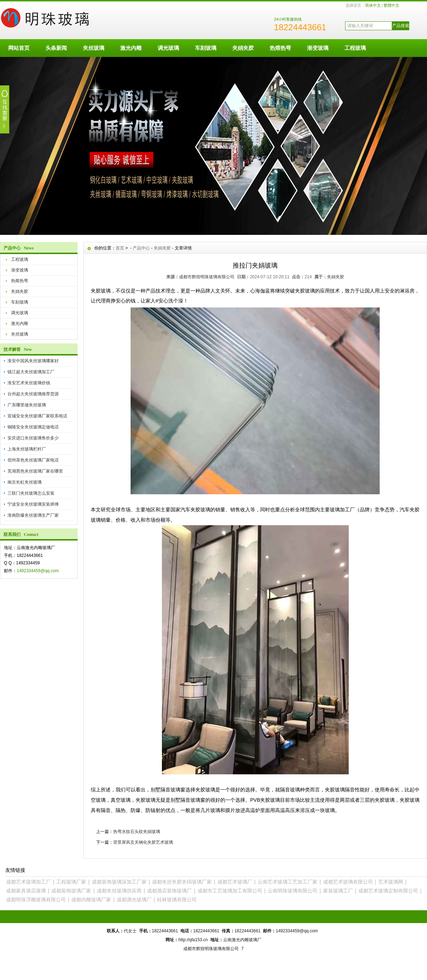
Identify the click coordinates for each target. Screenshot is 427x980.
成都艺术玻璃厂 (235, 882)
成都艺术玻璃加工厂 (28, 882)
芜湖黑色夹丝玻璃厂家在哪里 (35, 471)
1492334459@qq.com (38, 571)
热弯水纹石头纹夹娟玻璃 (137, 832)
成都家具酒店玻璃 (26, 891)
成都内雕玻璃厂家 (91, 900)
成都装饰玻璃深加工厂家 (119, 882)
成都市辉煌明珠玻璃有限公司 (207, 277)
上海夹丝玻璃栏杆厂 (27, 449)
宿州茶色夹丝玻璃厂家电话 (33, 460)
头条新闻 (56, 48)
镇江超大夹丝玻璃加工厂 (31, 372)
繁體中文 (391, 5)
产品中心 (141, 248)
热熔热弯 (280, 48)
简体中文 (373, 5)
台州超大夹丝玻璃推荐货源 (33, 394)
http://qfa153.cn (193, 940)
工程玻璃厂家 (71, 882)
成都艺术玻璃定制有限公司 (388, 891)
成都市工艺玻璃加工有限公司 (230, 891)
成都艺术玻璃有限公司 (348, 882)
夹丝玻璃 (94, 48)
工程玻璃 (355, 48)
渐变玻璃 (318, 48)
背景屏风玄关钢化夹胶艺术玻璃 (143, 842)
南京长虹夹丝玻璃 (25, 482)
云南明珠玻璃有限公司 (292, 891)
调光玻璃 (168, 48)
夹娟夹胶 (243, 48)
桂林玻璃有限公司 (177, 900)
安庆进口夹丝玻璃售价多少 (33, 438)
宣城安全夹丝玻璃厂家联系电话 (37, 416)
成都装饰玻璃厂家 (71, 891)
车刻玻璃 (206, 48)
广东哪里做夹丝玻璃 (27, 405)
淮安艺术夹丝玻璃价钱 (29, 383)
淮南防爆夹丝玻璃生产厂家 (33, 515)
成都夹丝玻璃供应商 (119, 891)
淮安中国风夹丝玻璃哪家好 (33, 361)
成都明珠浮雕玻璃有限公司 (36, 900)
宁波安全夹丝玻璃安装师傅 (33, 504)
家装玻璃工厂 (338, 891)
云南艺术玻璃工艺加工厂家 (288, 882)
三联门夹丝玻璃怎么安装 (31, 493)
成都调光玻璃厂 (134, 900)
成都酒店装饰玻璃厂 (169, 891)
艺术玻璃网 (391, 882)
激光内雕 (131, 48)
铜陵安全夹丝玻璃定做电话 (33, 427)
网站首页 (19, 48)
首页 (120, 248)
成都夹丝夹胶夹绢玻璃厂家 (182, 882)
